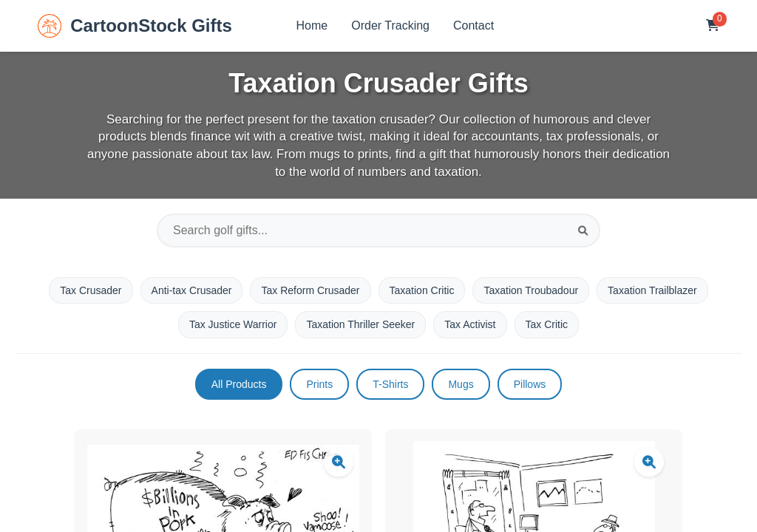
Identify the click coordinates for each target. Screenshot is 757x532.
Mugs (461, 384)
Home (312, 25)
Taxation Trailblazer (652, 290)
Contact (473, 25)
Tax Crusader (91, 290)
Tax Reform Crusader (310, 290)
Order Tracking (390, 25)
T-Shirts (390, 384)
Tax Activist (470, 324)
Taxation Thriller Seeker (360, 324)
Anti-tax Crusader (192, 290)
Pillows (530, 384)
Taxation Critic (422, 290)
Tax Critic (547, 324)
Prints (319, 384)
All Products (239, 384)
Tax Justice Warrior (233, 324)
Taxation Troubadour (531, 290)
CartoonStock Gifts (135, 26)
